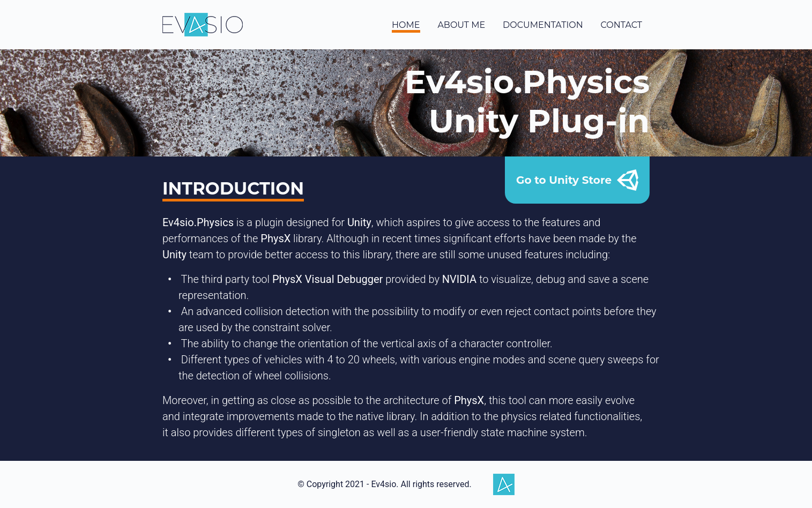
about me (461, 25)
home (406, 25)
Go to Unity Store (577, 180)
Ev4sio (203, 25)
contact (621, 25)
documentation (543, 25)
